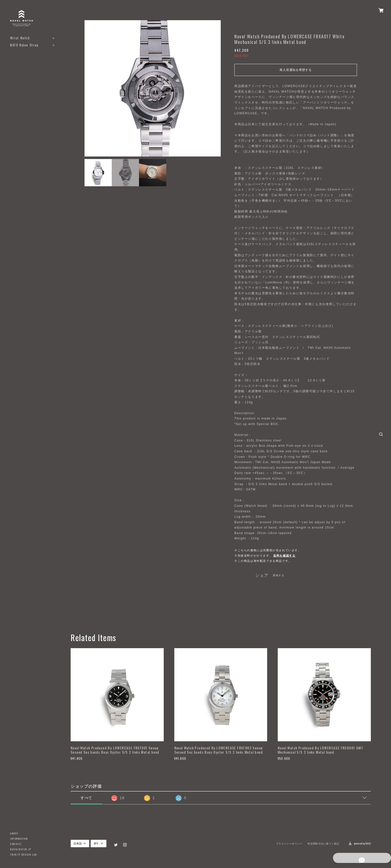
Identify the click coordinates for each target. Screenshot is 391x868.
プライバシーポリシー (289, 844)
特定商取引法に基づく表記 (323, 844)
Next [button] (216, 88)
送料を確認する (284, 556)
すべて (86, 798)
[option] (153, 88)
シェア (262, 575)
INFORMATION (19, 839)
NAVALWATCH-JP (21, 849)
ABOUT (14, 833)
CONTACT (16, 844)
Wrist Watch (20, 38)
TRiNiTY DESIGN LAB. (24, 854)
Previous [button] (90, 88)
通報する (278, 575)
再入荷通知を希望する (296, 70)
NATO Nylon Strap (24, 45)
